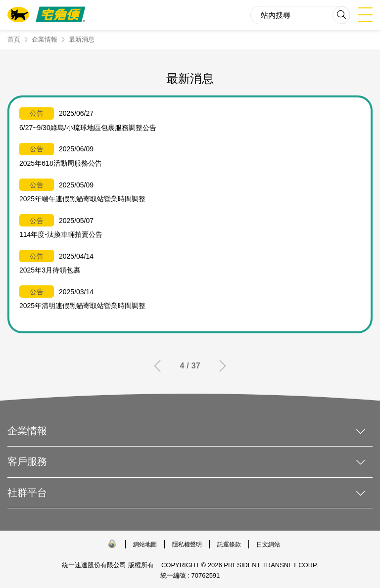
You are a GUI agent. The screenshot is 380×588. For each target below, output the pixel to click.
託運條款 (229, 544)
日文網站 (268, 544)
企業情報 (45, 39)
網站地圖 (145, 544)
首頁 (14, 39)
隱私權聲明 (187, 544)
